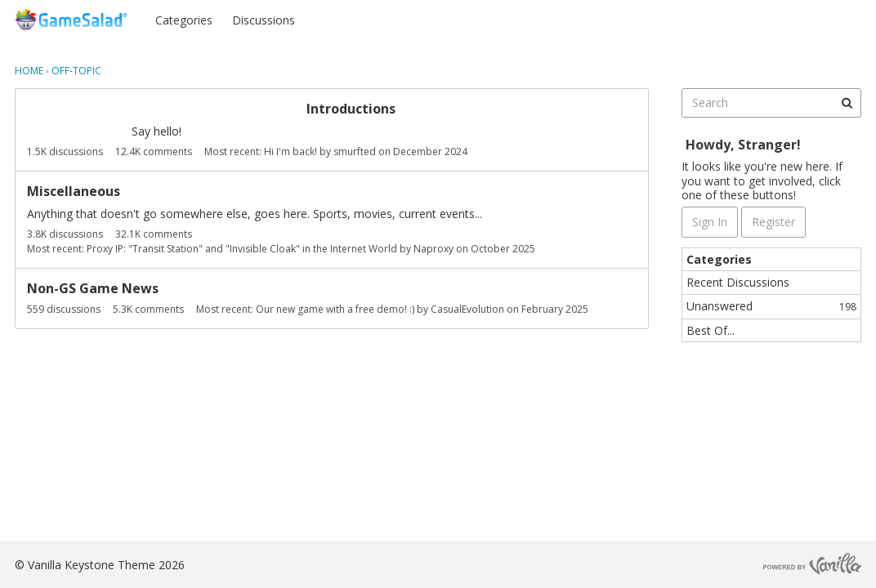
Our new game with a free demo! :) (335, 309)
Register (829, 19)
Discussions (264, 20)
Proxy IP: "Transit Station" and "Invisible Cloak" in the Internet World (242, 249)
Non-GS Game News (93, 289)
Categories (184, 20)
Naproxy (434, 249)
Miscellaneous (74, 192)
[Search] (847, 103)
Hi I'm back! (291, 151)
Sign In (765, 19)
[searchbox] (771, 103)
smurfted (355, 151)
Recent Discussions (738, 282)
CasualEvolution (467, 309)
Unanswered (771, 306)
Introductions (351, 109)
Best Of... (711, 330)
